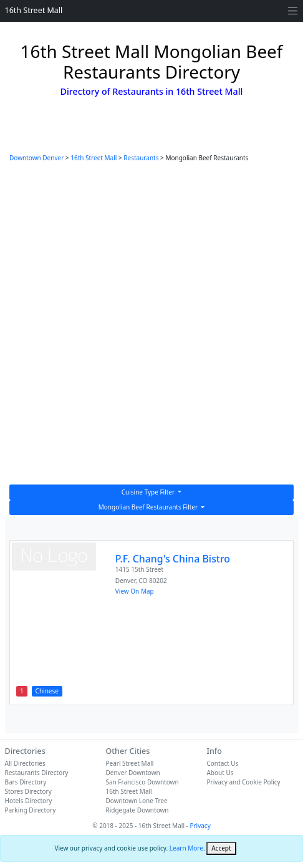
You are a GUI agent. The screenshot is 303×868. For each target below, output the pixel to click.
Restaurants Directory (37, 773)
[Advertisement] (151, 327)
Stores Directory (28, 791)
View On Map (135, 591)
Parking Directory (31, 810)
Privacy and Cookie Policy (243, 782)
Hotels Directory (29, 801)
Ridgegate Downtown (137, 810)
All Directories (25, 763)
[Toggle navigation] (293, 11)
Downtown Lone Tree (136, 801)
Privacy (200, 826)
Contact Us (222, 763)
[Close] (221, 848)
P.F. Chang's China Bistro (173, 559)
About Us (220, 773)
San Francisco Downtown (142, 782)
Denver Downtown (132, 773)
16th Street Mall (34, 10)
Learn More (186, 848)
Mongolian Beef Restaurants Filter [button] (149, 507)
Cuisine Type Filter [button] (149, 492)
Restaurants (141, 158)
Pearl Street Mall (129, 763)
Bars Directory (26, 782)
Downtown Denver (36, 158)
